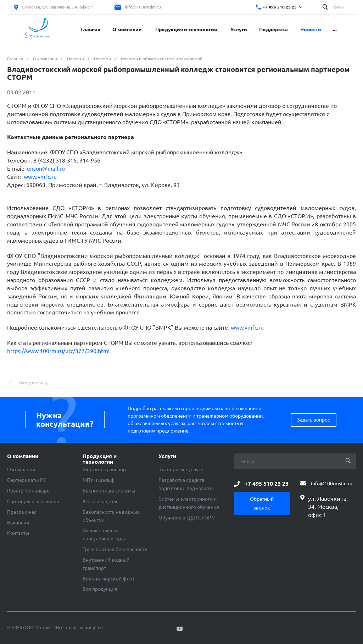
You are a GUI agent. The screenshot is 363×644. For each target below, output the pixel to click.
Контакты (18, 533)
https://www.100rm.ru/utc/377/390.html (58, 351)
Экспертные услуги (181, 469)
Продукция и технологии (100, 459)
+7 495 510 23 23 (280, 7)
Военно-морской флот (108, 579)
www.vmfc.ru (40, 177)
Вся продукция (100, 589)
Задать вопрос (314, 420)
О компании (23, 456)
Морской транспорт (105, 469)
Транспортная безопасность (115, 549)
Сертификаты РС (27, 480)
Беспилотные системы (109, 491)
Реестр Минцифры (29, 491)
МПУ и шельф (99, 480)
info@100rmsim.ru (143, 7)
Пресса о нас (22, 512)
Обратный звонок (262, 503)
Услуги (167, 456)
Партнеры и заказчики (33, 501)
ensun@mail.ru (46, 169)
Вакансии (18, 523)
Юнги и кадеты (100, 501)
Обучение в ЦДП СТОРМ (187, 518)
